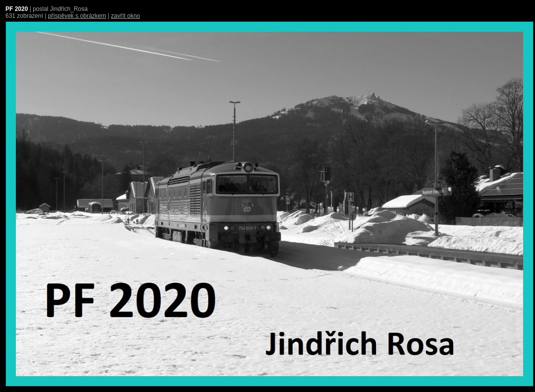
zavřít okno (126, 16)
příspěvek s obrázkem (77, 16)
